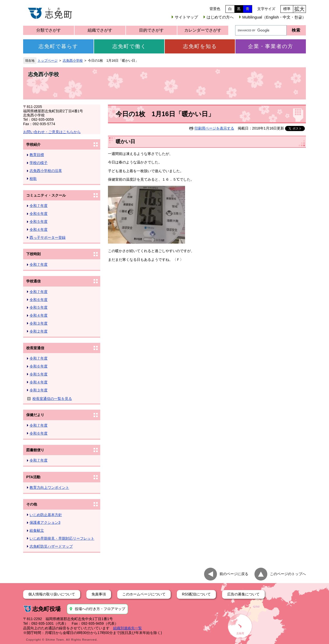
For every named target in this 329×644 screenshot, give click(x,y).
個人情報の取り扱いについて (52, 594)
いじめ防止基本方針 (46, 515)
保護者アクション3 (45, 522)
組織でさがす (100, 30)
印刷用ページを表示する (214, 128)
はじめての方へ (220, 17)
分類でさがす (49, 30)
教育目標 (37, 155)
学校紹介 (33, 144)
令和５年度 (39, 222)
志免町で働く (129, 46)
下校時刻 (33, 254)
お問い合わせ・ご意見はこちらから (52, 132)
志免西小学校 (73, 61)
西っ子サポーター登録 (48, 237)
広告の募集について (243, 594)
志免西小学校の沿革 (46, 171)
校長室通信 (35, 348)
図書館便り (35, 450)
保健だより (35, 415)
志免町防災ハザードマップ (51, 546)
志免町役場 (47, 609)
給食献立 (37, 530)
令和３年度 (39, 323)
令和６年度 (39, 214)
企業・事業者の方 (271, 46)
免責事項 (99, 594)
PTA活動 (33, 477)
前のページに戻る (234, 574)
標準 (287, 9)
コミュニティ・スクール (46, 195)
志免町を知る (200, 46)
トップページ (48, 61)
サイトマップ (186, 17)
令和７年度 (39, 206)
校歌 (33, 179)
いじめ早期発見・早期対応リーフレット (62, 538)
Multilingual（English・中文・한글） (274, 17)
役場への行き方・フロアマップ (100, 609)
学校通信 (33, 281)
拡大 (299, 9)
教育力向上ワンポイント (49, 487)
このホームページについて (144, 594)
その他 (32, 504)
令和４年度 (39, 229)
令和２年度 (39, 331)
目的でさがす (151, 30)
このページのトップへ (288, 574)
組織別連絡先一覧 (127, 628)
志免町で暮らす (58, 46)
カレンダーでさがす (203, 30)
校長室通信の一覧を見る (52, 399)
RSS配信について (197, 594)
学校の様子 (39, 163)
